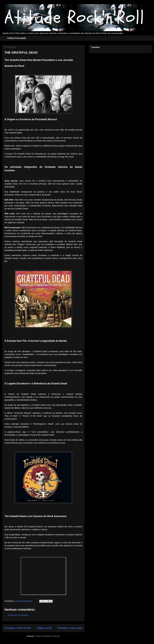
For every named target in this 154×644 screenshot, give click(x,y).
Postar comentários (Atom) (47, 636)
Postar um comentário (18, 615)
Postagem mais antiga (70, 628)
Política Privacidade (17, 38)
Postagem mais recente (18, 628)
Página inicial (44, 628)
